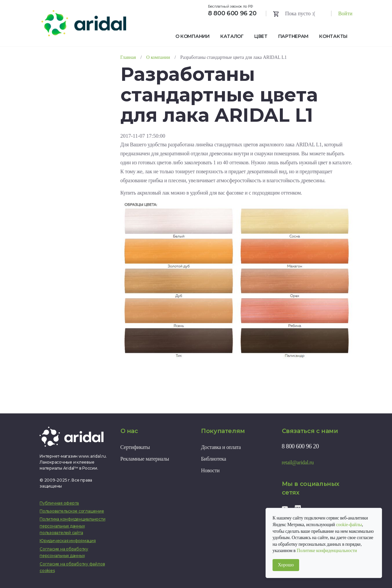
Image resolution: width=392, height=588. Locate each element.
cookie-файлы (349, 525)
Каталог (232, 36)
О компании (193, 36)
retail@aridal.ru (298, 462)
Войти (345, 13)
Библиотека (213, 459)
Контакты (333, 36)
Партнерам (293, 36)
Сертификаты (135, 447)
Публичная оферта (59, 503)
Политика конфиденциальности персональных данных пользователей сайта (73, 526)
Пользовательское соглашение (72, 511)
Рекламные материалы (145, 459)
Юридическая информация (68, 541)
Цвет (261, 36)
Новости (210, 470)
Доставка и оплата (221, 447)
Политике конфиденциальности (327, 551)
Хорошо (286, 565)
